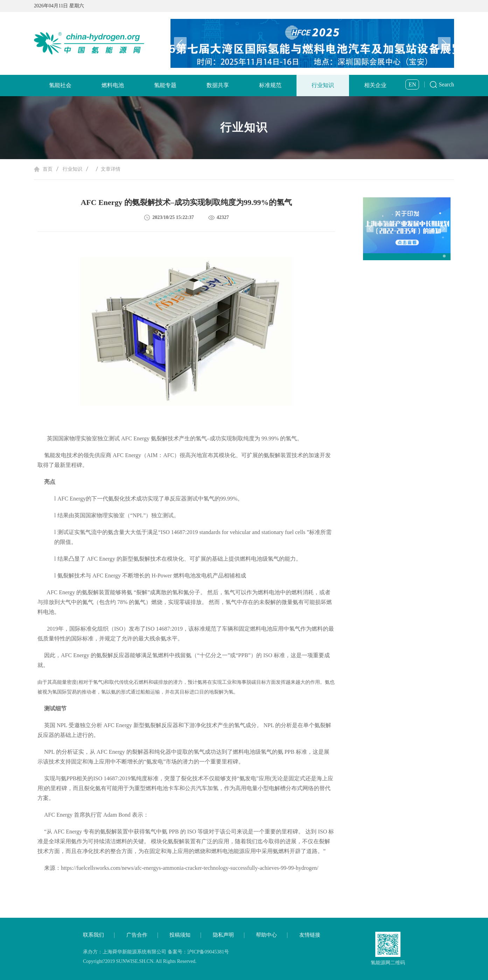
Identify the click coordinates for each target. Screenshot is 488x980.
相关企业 (375, 85)
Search (446, 84)
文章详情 (111, 169)
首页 (48, 169)
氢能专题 (165, 85)
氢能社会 (60, 85)
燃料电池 (113, 85)
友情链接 (310, 935)
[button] (444, 43)
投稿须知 (180, 935)
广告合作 (137, 935)
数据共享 (218, 85)
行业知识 (323, 85)
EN (412, 84)
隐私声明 (223, 935)
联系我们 (93, 935)
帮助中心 (266, 935)
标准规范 (270, 85)
